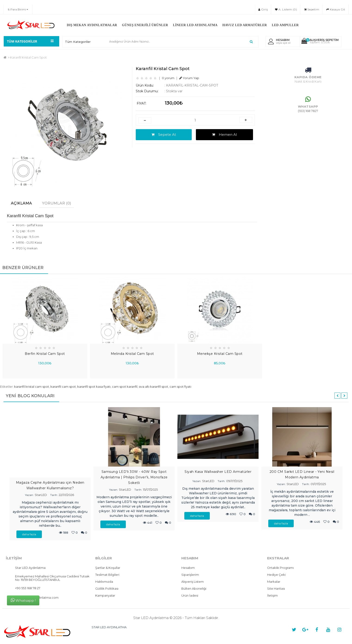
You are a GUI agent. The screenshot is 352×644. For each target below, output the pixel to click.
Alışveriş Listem (193, 582)
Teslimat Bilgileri (107, 575)
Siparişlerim (190, 575)
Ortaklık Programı (280, 568)
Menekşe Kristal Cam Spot (220, 353)
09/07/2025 (234, 481)
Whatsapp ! (23, 600)
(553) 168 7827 (308, 111)
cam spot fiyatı (180, 387)
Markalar (274, 582)
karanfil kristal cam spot (32, 387)
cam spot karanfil (125, 387)
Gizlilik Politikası (107, 589)
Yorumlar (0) (57, 203)
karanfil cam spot (63, 387)
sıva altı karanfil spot (153, 387)
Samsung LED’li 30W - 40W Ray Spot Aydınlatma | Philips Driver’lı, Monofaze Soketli (134, 477)
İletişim (272, 596)
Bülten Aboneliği (194, 589)
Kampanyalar (105, 596)
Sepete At (164, 135)
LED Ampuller (285, 25)
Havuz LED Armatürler (245, 25)
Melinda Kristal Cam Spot (132, 353)
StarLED (41, 495)
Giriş (263, 9)
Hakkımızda (104, 582)
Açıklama (21, 203)
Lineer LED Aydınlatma (195, 25)
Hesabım (188, 568)
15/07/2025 (150, 489)
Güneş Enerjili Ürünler (145, 25)
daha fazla (29, 534)
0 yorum (168, 78)
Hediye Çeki (276, 575)
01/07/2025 (318, 484)
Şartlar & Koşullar (108, 568)
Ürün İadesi (190, 596)
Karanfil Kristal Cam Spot (28, 57)
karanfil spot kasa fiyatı (94, 387)
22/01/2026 (66, 495)
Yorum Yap (189, 78)
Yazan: (29, 495)
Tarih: (54, 495)
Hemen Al (224, 135)
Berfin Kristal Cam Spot (45, 353)
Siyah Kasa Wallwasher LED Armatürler (218, 472)
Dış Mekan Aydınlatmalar (92, 25)
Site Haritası (276, 589)
